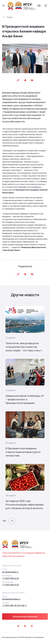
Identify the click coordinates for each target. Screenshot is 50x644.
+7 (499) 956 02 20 (10, 578)
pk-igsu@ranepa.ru (10, 572)
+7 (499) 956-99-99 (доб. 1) (14, 605)
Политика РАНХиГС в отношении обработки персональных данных (24, 554)
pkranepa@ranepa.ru (11, 599)
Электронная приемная (25, 617)
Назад (10, 17)
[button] (12, 521)
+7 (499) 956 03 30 (10, 585)
